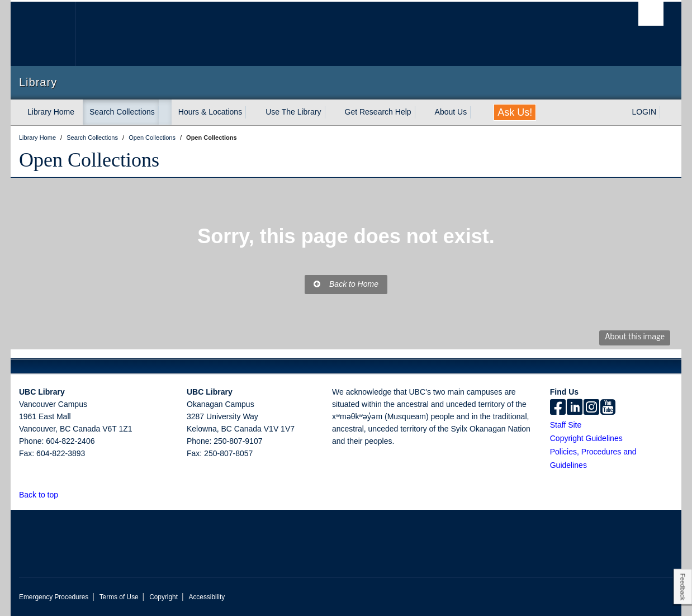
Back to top (44, 495)
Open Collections (89, 160)
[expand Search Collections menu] (165, 112)
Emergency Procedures (54, 597)
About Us (451, 112)
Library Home (51, 112)
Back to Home (346, 284)
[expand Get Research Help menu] (421, 112)
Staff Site (566, 425)
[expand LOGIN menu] (666, 112)
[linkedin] (575, 408)
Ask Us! (515, 112)
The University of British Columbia (43, 34)
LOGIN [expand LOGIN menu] (644, 112)
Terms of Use (119, 597)
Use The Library (293, 112)
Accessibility (207, 597)
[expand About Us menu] (477, 112)
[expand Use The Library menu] (331, 112)
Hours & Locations (210, 112)
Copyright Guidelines (586, 438)
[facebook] (558, 408)
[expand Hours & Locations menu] (252, 112)
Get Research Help (378, 112)
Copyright (163, 597)
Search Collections (122, 112)
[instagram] (591, 408)
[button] (65, 494)
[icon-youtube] (608, 408)
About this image (635, 337)
